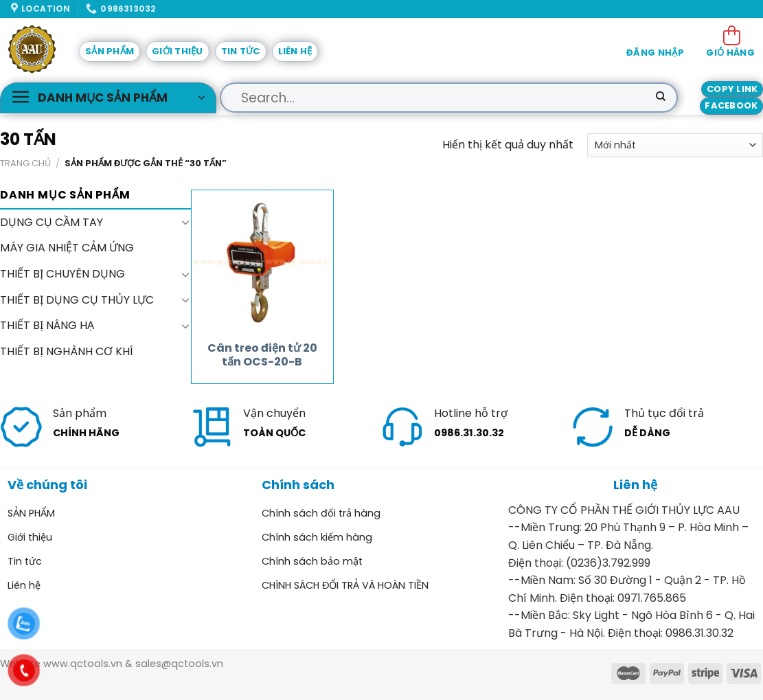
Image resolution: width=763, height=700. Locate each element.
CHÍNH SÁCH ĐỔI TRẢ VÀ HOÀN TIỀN (345, 585)
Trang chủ (25, 163)
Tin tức (241, 51)
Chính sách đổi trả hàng (321, 513)
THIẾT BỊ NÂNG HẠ (47, 325)
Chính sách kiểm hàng (317, 537)
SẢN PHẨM (110, 51)
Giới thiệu (178, 51)
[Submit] (661, 98)
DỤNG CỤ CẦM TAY (52, 222)
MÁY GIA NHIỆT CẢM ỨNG (67, 248)
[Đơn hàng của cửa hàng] (675, 145)
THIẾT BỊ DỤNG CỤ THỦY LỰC (77, 299)
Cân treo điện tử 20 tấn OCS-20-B (262, 356)
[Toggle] (185, 222)
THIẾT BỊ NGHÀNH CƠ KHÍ (67, 351)
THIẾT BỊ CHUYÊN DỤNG (62, 274)
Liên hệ (295, 51)
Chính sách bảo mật (312, 561)
